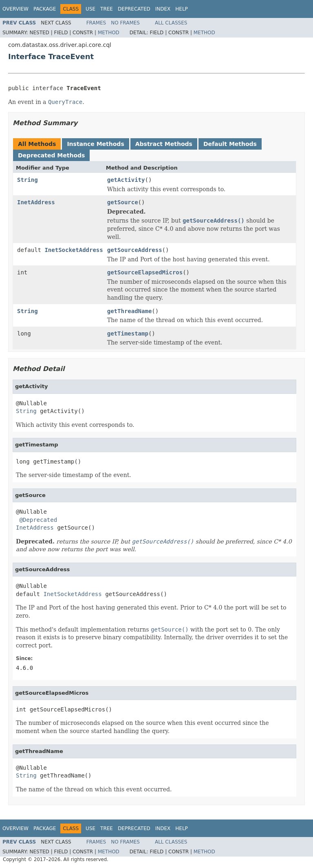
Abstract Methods (164, 144)
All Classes (171, 23)
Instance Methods (95, 144)
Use (90, 9)
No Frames (125, 23)
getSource (123, 202)
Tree (107, 9)
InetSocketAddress (74, 250)
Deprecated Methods (51, 155)
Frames (96, 23)
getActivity (126, 180)
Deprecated (134, 9)
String (28, 180)
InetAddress (36, 202)
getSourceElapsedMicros (145, 272)
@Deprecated (38, 520)
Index (163, 9)
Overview (15, 9)
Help (182, 9)
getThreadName (130, 311)
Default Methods (230, 144)
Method (109, 33)
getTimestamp (128, 334)
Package (45, 9)
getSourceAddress (135, 250)
